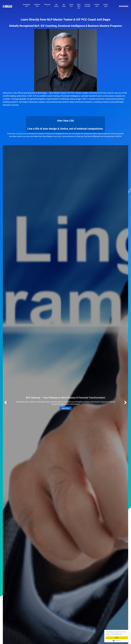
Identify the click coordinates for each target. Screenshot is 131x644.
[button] (125, 403)
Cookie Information (116, 634)
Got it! (117, 638)
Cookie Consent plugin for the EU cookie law (117, 641)
